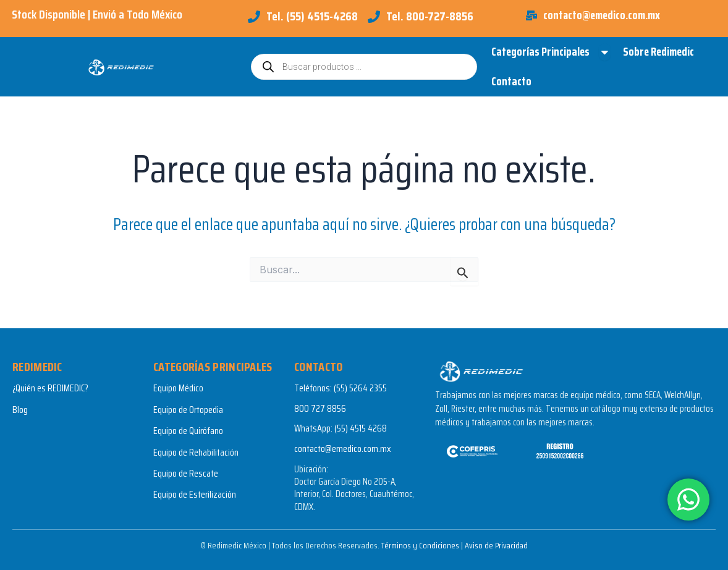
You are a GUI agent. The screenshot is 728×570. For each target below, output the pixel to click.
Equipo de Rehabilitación (196, 452)
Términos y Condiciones (419, 545)
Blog (20, 410)
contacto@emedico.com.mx (343, 449)
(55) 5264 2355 (360, 389)
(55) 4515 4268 (361, 428)
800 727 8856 (320, 408)
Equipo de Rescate (186, 473)
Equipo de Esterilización (195, 495)
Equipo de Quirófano (188, 431)
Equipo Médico (178, 389)
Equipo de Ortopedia (188, 410)
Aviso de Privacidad (496, 545)
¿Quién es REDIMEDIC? (50, 389)
